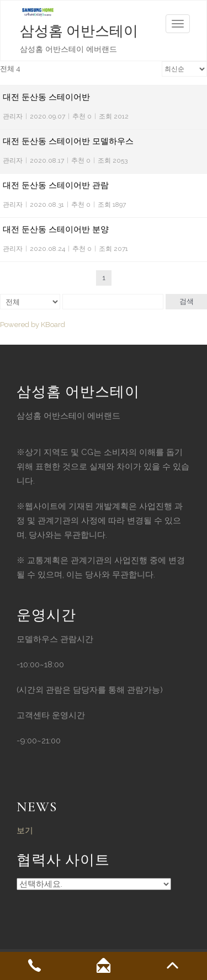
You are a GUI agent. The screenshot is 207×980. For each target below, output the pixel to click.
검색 (187, 301)
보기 (25, 831)
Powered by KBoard (33, 325)
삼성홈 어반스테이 (79, 31)
